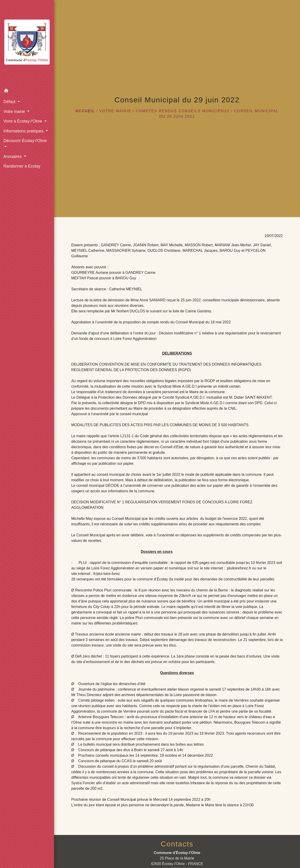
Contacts (177, 844)
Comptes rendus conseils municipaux (183, 111)
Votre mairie (115, 111)
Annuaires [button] (13, 157)
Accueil (85, 111)
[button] (27, 91)
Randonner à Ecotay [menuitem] (22, 166)
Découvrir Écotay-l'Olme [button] (25, 141)
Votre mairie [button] (15, 112)
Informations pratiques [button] (24, 131)
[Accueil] (27, 43)
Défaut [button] (10, 102)
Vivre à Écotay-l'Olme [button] (23, 121)
